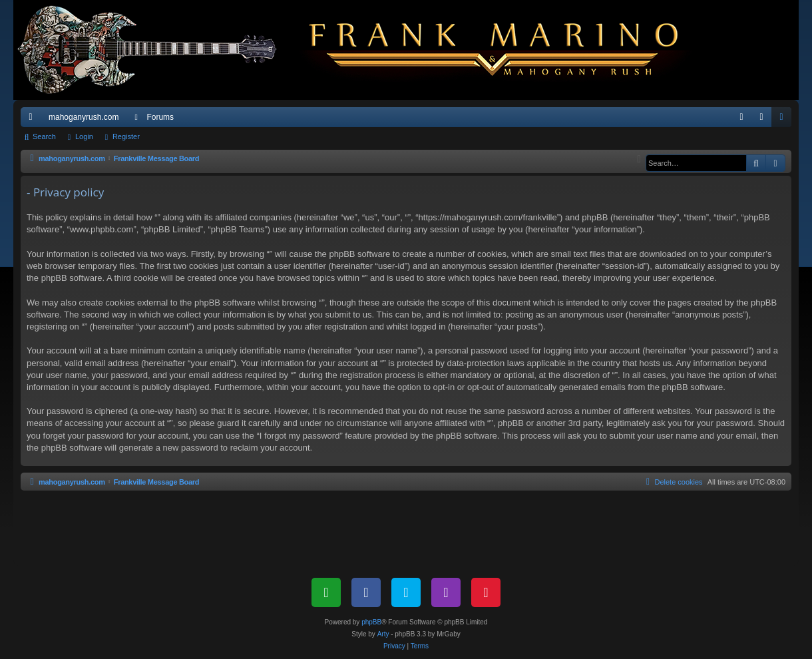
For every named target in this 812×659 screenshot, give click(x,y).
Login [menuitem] (764, 120)
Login (84, 136)
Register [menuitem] (784, 120)
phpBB (371, 622)
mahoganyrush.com (84, 117)
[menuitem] (741, 117)
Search (44, 136)
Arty (383, 634)
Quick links (33, 120)
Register (126, 136)
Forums (160, 117)
